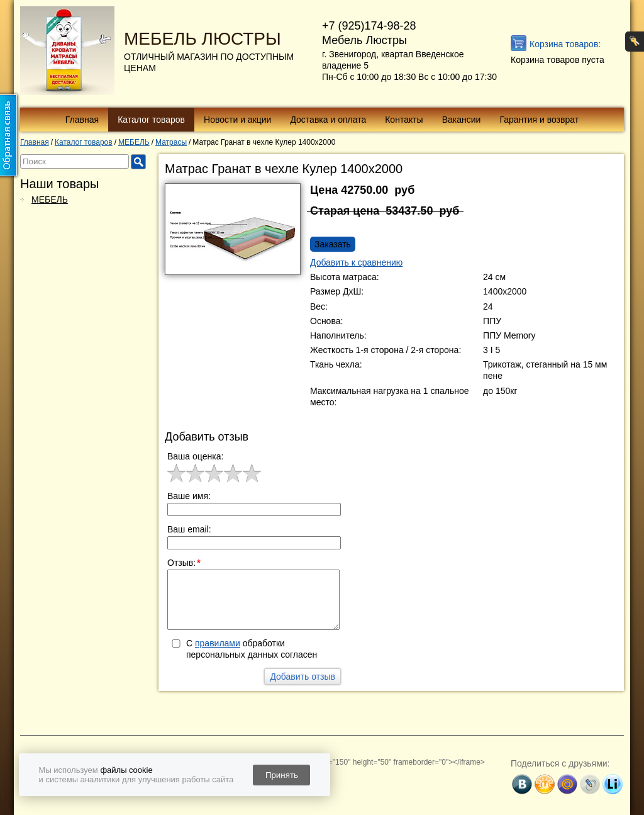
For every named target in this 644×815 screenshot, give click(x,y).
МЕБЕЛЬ (50, 200)
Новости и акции (237, 120)
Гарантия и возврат (539, 120)
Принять (282, 775)
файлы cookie (126, 770)
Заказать (333, 244)
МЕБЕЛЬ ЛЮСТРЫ (203, 39)
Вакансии (462, 120)
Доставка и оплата (328, 120)
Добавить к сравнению (356, 262)
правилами (218, 643)
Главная (82, 120)
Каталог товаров (151, 120)
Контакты (404, 120)
